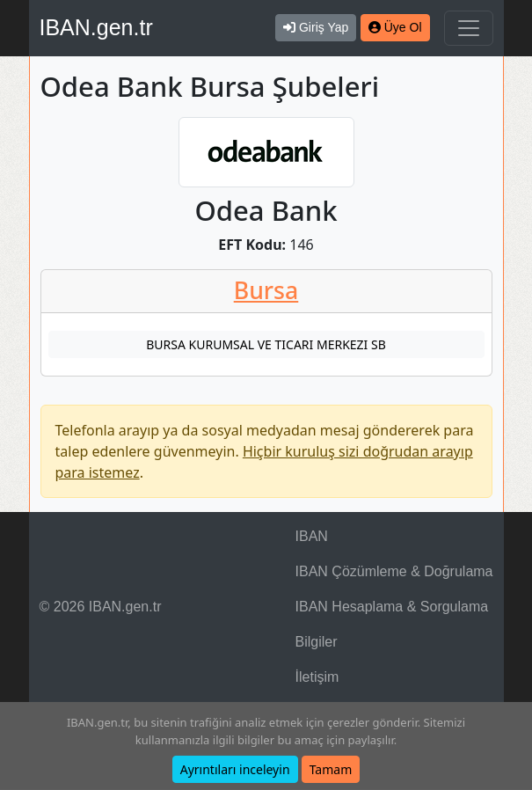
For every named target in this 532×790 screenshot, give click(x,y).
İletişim (317, 677)
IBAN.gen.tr (96, 27)
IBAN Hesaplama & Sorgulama (392, 607)
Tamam (331, 769)
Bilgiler (317, 642)
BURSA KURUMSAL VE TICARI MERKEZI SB (266, 344)
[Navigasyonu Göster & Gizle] (469, 28)
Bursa (266, 290)
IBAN (312, 536)
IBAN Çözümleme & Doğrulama (394, 571)
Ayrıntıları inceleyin (235, 769)
